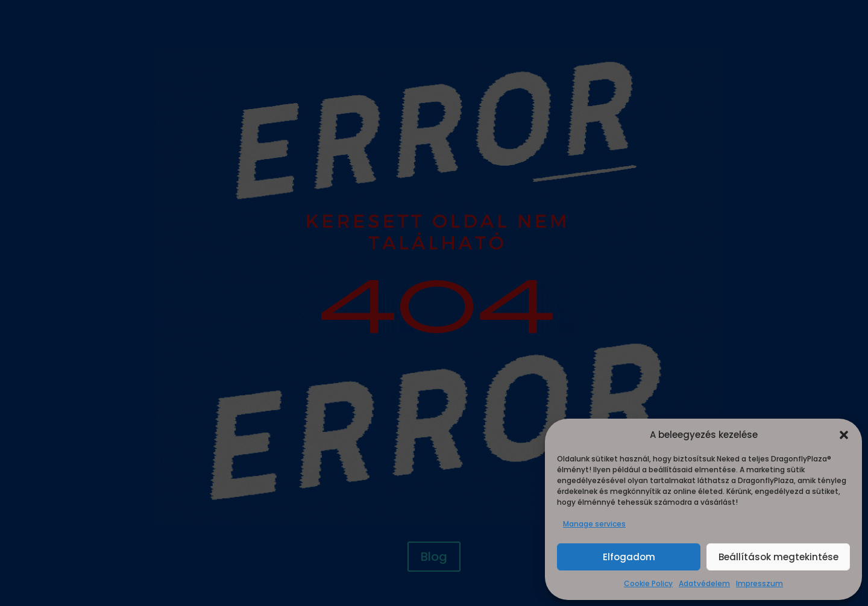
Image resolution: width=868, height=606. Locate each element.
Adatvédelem (704, 583)
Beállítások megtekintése (778, 557)
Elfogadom (629, 557)
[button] (844, 435)
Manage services (594, 524)
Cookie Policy (648, 583)
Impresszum (759, 583)
